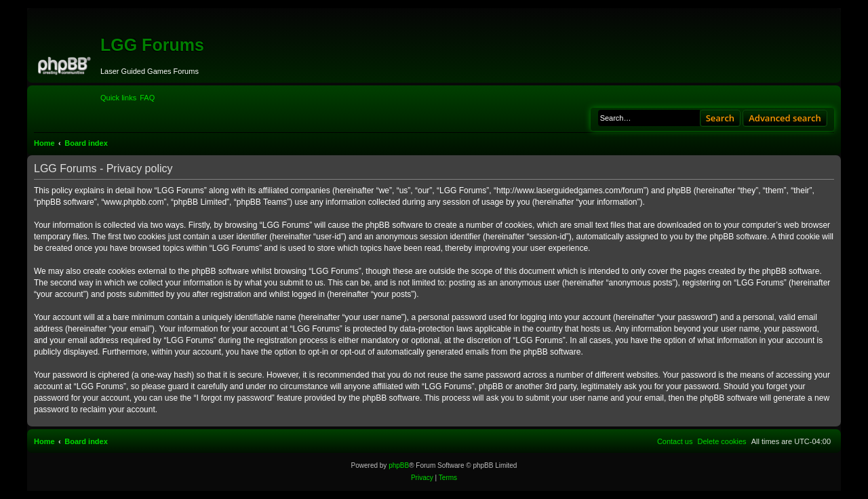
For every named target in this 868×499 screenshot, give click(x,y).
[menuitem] (147, 98)
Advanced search (785, 118)
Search (721, 118)
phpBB (399, 465)
